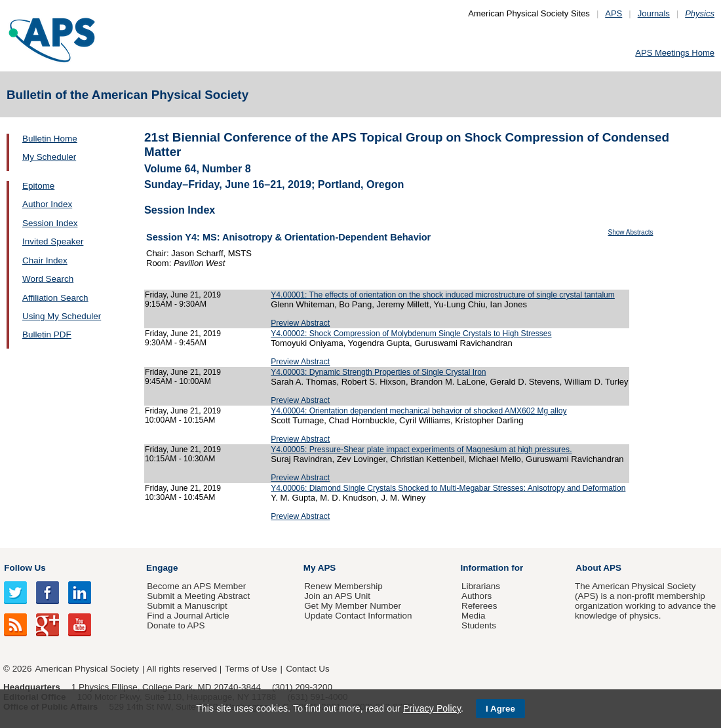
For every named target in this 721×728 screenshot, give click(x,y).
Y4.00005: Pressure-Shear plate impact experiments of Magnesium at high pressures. (421, 450)
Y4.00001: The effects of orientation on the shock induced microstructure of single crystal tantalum (443, 295)
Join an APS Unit (337, 596)
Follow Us (25, 568)
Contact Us (307, 669)
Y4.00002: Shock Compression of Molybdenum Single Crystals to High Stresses (411, 334)
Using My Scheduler (62, 316)
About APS (598, 568)
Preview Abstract (300, 323)
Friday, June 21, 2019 (183, 295)
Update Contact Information (358, 616)
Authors (477, 596)
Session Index (50, 223)
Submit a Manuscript (187, 606)
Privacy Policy (432, 708)
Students (479, 625)
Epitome (38, 186)
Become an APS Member (196, 586)
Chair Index (45, 260)
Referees (479, 606)
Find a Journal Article (188, 616)
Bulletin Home (50, 139)
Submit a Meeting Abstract (198, 596)
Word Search (48, 279)
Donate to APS (176, 625)
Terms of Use (251, 669)
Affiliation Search (55, 298)
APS (614, 13)
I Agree (500, 709)
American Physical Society (87, 669)
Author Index (47, 204)
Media (474, 616)
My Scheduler (49, 157)
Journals (654, 13)
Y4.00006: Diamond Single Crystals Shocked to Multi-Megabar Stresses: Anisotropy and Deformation (448, 488)
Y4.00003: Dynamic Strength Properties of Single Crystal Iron (378, 372)
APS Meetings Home (675, 53)
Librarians (481, 586)
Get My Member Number (353, 606)
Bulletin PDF (47, 335)
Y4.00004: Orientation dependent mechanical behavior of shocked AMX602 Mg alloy (419, 411)
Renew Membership (343, 586)
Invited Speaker (53, 241)
